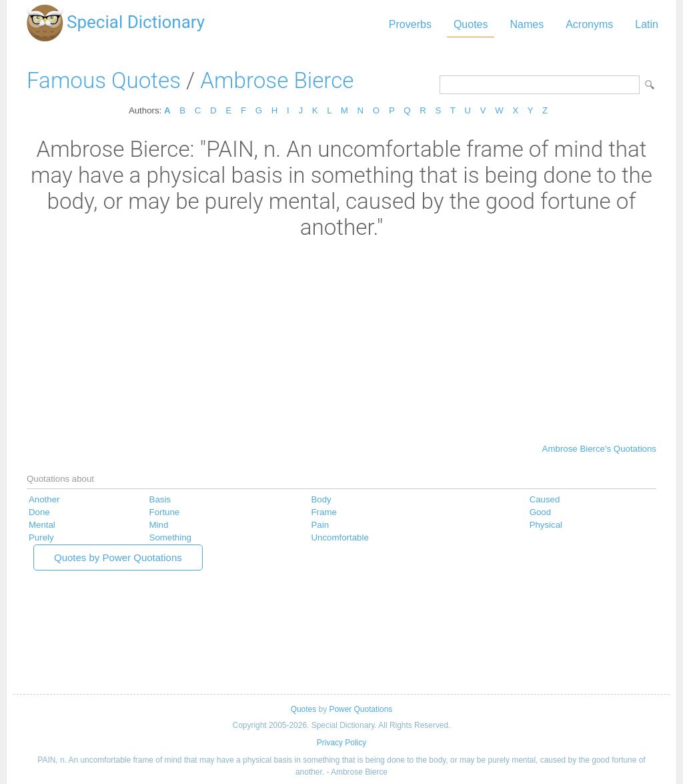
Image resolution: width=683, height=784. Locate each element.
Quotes (471, 24)
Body (321, 499)
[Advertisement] (341, 340)
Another (44, 499)
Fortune (165, 512)
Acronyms (589, 24)
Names (527, 24)
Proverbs (410, 24)
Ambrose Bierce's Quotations (599, 449)
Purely (41, 537)
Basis (160, 499)
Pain (320, 525)
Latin (647, 24)
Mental (42, 525)
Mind (159, 525)
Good (540, 512)
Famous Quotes (104, 80)
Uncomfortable (340, 537)
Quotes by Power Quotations (118, 557)
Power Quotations (361, 709)
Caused (545, 499)
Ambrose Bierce (277, 80)
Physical (546, 525)
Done (39, 512)
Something (170, 537)
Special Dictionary (136, 22)
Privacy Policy (341, 743)
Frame (324, 512)
